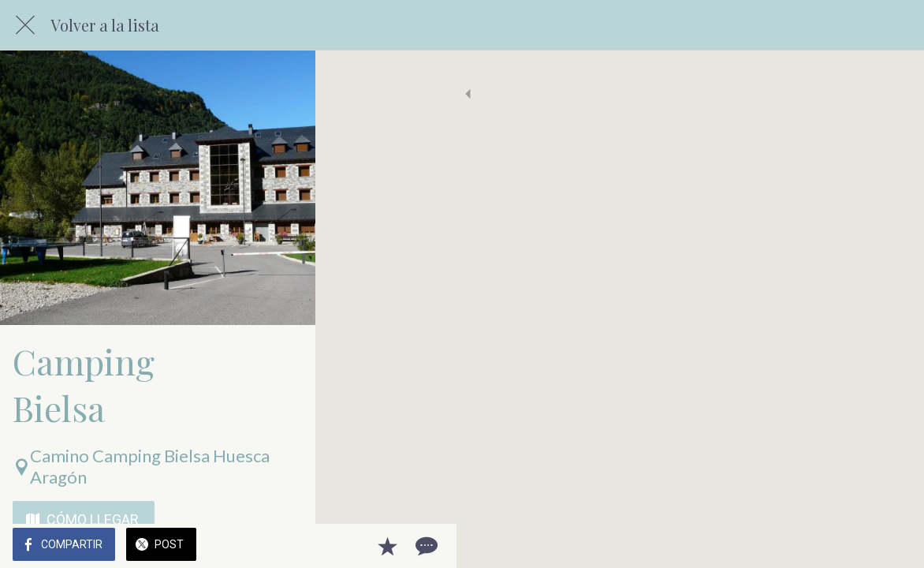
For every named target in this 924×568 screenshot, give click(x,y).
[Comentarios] (892, 546)
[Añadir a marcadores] (855, 546)
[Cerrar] (25, 25)
